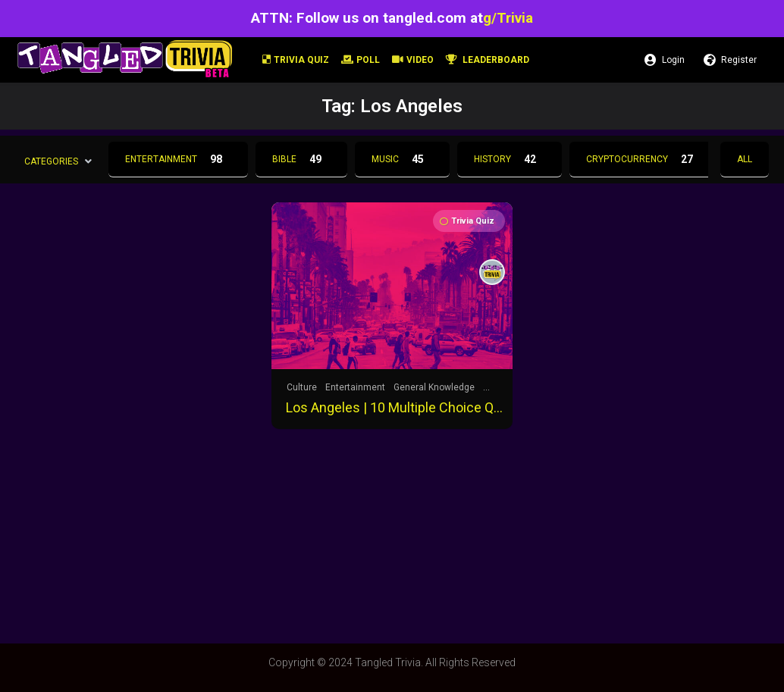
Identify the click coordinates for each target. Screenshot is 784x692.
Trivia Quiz (296, 60)
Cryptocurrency (644, 159)
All (745, 159)
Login (665, 60)
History (510, 159)
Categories (51, 161)
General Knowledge (434, 387)
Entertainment (178, 159)
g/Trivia (508, 18)
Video (413, 60)
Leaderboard (488, 60)
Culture (302, 387)
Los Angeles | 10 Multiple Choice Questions (397, 407)
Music (402, 159)
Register (730, 60)
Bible (301, 159)
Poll (361, 60)
